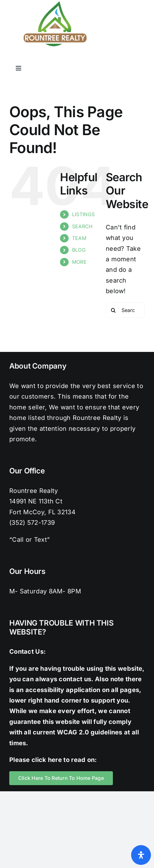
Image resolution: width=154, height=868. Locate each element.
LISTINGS (83, 214)
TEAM (79, 238)
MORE (79, 262)
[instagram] (117, 58)
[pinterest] (129, 58)
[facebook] (92, 58)
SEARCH (82, 226)
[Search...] (125, 310)
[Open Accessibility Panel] (141, 855)
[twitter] (104, 58)
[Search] (113, 310)
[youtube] (142, 58)
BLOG (79, 250)
